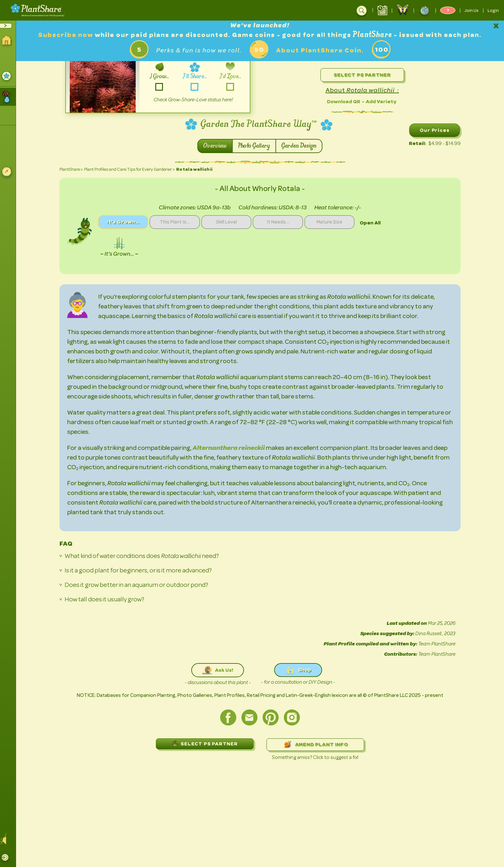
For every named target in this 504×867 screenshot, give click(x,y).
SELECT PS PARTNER (207, 743)
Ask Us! (220, 670)
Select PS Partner (364, 75)
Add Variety (383, 101)
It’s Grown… (126, 222)
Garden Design (301, 146)
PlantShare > (73, 169)
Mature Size (337, 222)
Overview (218, 146)
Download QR (346, 101)
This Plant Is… (179, 222)
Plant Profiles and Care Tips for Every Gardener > (132, 169)
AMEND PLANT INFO (318, 745)
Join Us (472, 10)
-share (197, 87)
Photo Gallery (257, 146)
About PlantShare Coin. (322, 50)
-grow (162, 87)
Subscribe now (69, 35)
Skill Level (232, 222)
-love (232, 87)
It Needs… (284, 222)
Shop (300, 670)
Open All (378, 223)
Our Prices (437, 130)
